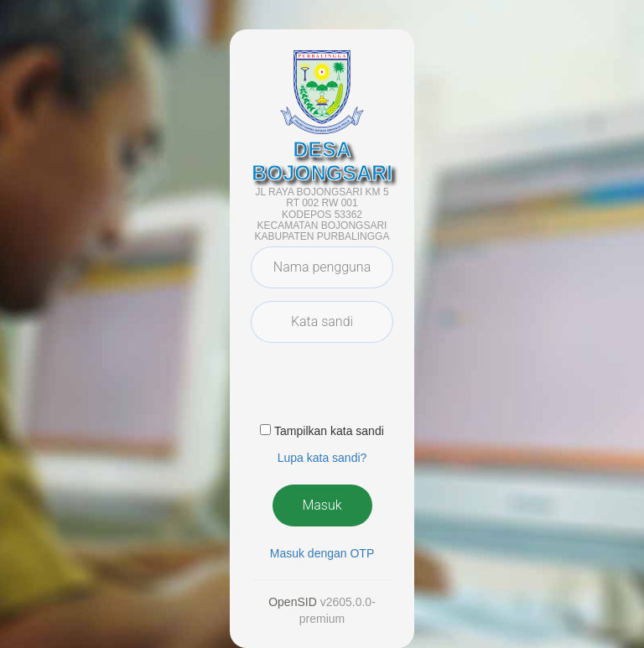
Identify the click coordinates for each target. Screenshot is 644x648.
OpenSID (293, 602)
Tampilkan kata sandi (329, 431)
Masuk (322, 505)
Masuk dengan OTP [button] (322, 553)
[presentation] (378, 388)
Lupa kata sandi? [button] (322, 458)
